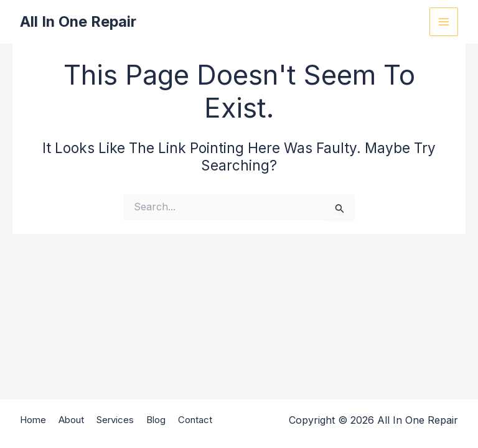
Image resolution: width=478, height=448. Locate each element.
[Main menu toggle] (444, 22)
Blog (156, 421)
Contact (195, 421)
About (71, 421)
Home (33, 421)
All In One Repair (79, 21)
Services (115, 421)
